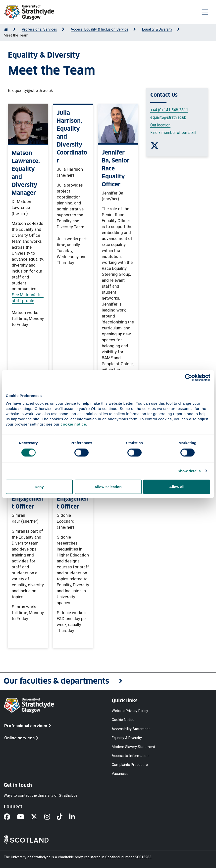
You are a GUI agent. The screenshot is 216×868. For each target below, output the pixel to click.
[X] (37, 817)
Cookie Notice (123, 720)
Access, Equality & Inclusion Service (100, 29)
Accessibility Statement (131, 729)
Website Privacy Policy (130, 711)
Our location (160, 125)
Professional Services (39, 29)
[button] (108, 681)
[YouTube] (24, 817)
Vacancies (120, 774)
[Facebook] (10, 817)
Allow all (177, 487)
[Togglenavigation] (205, 12)
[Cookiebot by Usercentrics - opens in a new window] (189, 378)
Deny (39, 487)
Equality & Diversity (157, 29)
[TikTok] (63, 817)
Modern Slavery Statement (133, 747)
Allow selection (108, 487)
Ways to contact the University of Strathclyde (41, 795)
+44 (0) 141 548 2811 (169, 110)
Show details (189, 471)
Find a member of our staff (173, 133)
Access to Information (130, 756)
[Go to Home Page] (6, 29)
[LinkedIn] (75, 817)
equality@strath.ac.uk (168, 117)
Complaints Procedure (130, 765)
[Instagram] (51, 817)
